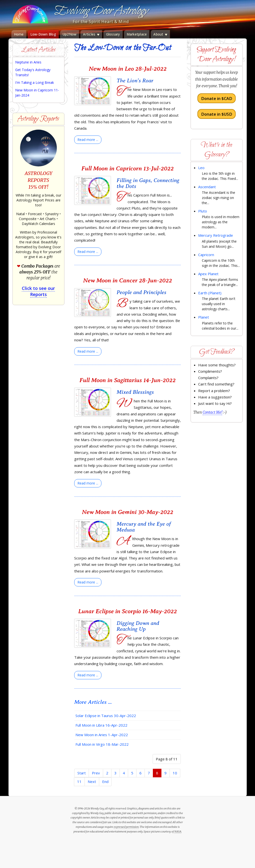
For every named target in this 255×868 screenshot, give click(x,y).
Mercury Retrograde (216, 235)
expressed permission (126, 827)
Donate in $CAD (217, 98)
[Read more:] (88, 140)
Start (82, 773)
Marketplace (137, 34)
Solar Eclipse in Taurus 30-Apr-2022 (106, 716)
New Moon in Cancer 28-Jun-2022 (127, 280)
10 (175, 773)
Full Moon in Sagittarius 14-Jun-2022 (127, 380)
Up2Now (70, 34)
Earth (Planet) (210, 293)
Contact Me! (212, 412)
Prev (96, 773)
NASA (178, 831)
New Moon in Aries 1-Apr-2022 (102, 735)
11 (79, 781)
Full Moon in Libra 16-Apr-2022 (101, 725)
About (160, 34)
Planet (204, 317)
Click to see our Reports (38, 291)
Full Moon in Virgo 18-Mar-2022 (102, 744)
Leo (201, 168)
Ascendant (207, 187)
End (105, 781)
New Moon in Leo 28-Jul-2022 (128, 68)
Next (92, 781)
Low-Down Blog (43, 34)
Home (19, 34)
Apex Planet (208, 274)
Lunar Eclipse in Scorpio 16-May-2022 (127, 611)
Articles (91, 34)
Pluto (203, 211)
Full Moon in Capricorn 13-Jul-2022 (127, 168)
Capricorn (206, 255)
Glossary (113, 34)
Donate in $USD (217, 114)
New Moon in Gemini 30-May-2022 (127, 512)
